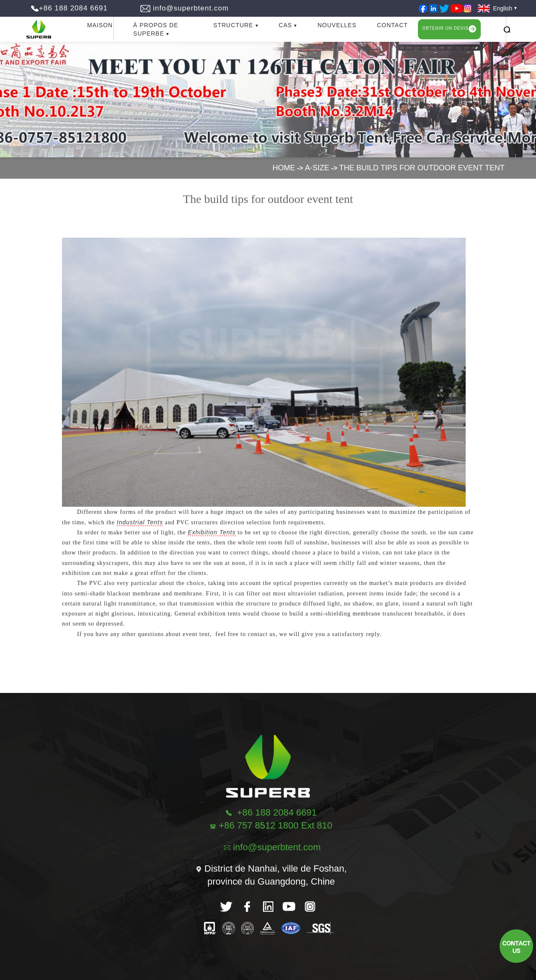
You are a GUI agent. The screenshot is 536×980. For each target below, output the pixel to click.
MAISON (100, 25)
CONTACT (392, 25)
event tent (196, 634)
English (493, 8)
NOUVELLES (337, 25)
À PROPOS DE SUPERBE (156, 29)
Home (284, 168)
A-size (317, 168)
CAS (286, 25)
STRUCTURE (233, 25)
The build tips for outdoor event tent (422, 168)
